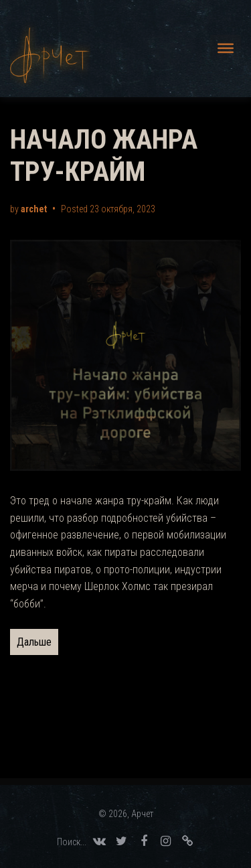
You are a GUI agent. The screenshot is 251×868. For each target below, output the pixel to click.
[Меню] (226, 48)
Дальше (34, 642)
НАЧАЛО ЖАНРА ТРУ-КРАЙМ (104, 156)
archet (34, 209)
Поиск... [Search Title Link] (72, 842)
